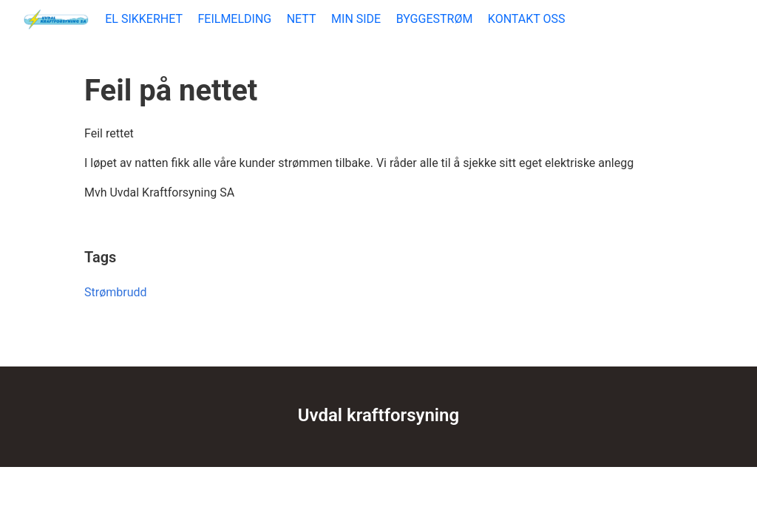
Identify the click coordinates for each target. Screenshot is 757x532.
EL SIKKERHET (144, 19)
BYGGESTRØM (435, 19)
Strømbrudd (116, 292)
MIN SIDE (356, 19)
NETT (302, 19)
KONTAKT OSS (527, 19)
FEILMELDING (234, 19)
